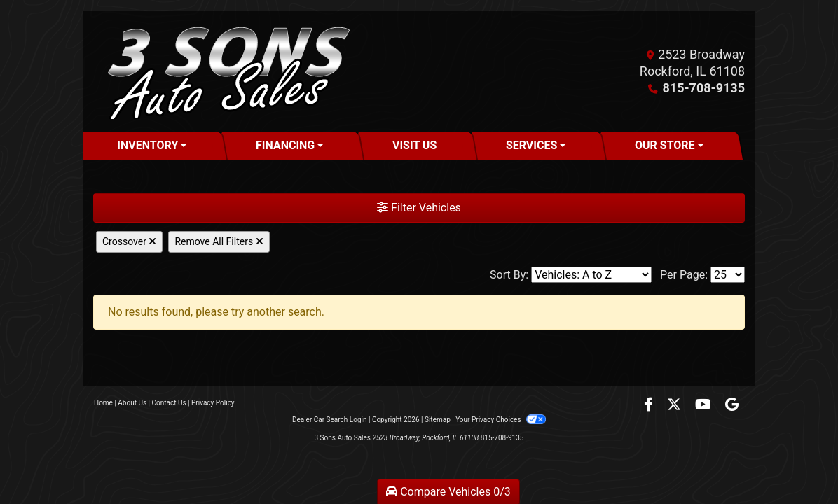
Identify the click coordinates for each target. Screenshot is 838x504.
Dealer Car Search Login (330, 420)
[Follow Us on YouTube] (705, 406)
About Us (132, 403)
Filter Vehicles (419, 208)
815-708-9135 (704, 88)
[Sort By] (591, 275)
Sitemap (438, 420)
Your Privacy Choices (501, 420)
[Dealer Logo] (225, 71)
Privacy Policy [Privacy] (213, 403)
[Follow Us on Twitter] (675, 406)
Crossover (129, 241)
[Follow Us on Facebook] (650, 406)
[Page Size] (728, 275)
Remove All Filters (219, 241)
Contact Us (169, 403)
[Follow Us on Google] (732, 406)
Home (103, 403)
